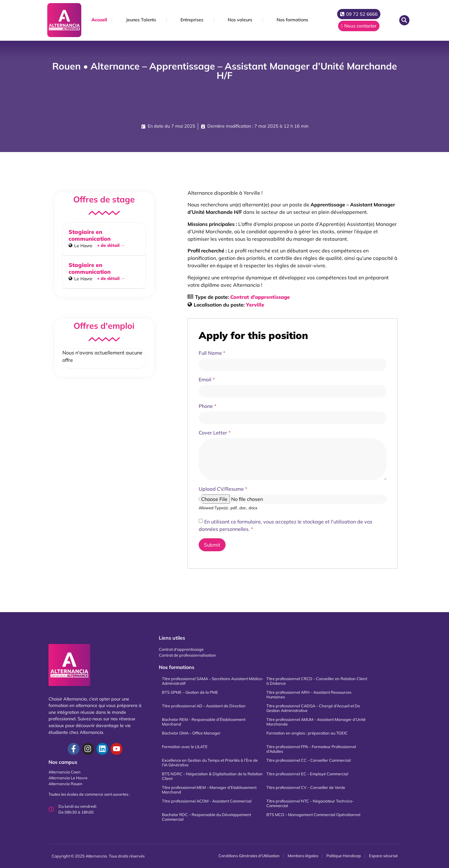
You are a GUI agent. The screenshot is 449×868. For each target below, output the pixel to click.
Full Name (212, 353)
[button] (404, 20)
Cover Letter (215, 433)
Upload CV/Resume (223, 489)
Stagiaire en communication (90, 235)
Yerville (255, 305)
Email (207, 379)
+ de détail (111, 245)
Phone (208, 406)
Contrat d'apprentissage (260, 297)
